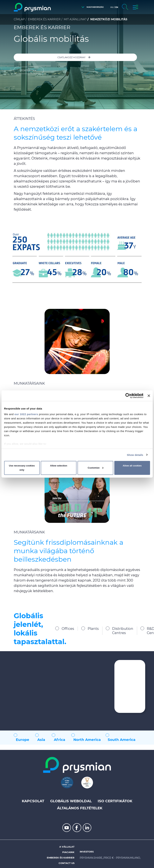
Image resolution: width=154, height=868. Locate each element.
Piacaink (68, 852)
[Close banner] (149, 396)
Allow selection (59, 466)
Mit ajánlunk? (75, 19)
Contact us (67, 863)
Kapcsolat (33, 801)
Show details (135, 455)
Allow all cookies (132, 466)
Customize (95, 468)
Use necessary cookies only (22, 468)
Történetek (29, 70)
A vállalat (67, 847)
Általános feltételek (80, 808)
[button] (92, 7)
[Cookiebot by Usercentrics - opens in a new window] (128, 396)
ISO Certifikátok (115, 801)
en (117, 7)
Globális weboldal (71, 801)
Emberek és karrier (44, 19)
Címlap (19, 19)
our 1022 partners (26, 414)
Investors (87, 852)
